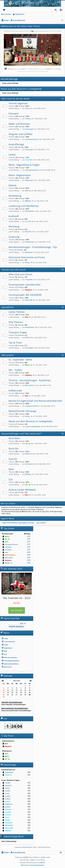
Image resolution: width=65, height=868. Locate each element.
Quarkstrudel (30, 242)
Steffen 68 (29, 300)
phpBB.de (42, 863)
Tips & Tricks (15, 343)
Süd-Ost (13, 459)
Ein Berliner (29, 464)
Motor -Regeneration (20, 175)
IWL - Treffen (15, 370)
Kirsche (8, 815)
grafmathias (9, 772)
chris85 (8, 783)
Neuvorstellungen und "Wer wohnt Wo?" (22, 434)
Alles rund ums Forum (20, 274)
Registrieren (20, 14)
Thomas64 (29, 280)
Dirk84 (8, 820)
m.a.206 (28, 221)
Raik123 (8, 831)
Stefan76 (8, 786)
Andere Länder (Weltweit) (22, 490)
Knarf (7, 817)
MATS (27, 338)
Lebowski (8, 547)
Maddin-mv (9, 563)
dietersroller (29, 180)
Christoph (8, 550)
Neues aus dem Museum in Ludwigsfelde (30, 421)
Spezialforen (8, 307)
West (11, 469)
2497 (29, 544)
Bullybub (28, 474)
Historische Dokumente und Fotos (27, 257)
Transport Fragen (18, 332)
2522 (29, 542)
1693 (29, 555)
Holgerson (9, 804)
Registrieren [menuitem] (62, 10)
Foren (5, 10)
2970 (29, 539)
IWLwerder (9, 825)
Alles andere (8, 355)
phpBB (25, 857)
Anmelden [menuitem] (56, 10)
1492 (29, 563)
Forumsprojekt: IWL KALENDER (25, 295)
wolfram (8, 799)
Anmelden (7, 14)
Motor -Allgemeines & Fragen (24, 165)
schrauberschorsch (32, 139)
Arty (28, 860)
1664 (29, 558)
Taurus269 (9, 828)
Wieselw (8, 809)
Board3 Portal (27, 847)
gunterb (8, 796)
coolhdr (8, 812)
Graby (7, 794)
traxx (6, 552)
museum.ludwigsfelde (33, 426)
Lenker (12, 155)
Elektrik (13, 185)
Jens (7, 542)
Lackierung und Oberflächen (24, 206)
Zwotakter (9, 823)
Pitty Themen (16, 322)
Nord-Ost (14, 449)
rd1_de (28, 444)
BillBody (28, 201)
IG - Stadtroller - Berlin (20, 360)
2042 (29, 550)
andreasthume (10, 555)
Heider (7, 788)
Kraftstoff (14, 216)
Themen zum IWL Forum (14, 270)
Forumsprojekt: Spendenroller (25, 285)
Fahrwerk (14, 114)
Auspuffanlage (16, 144)
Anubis (8, 791)
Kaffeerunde (15, 391)
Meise (27, 365)
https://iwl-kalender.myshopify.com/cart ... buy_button (24, 523)
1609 (29, 560)
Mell (26, 191)
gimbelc (8, 807)
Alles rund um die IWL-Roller (16, 99)
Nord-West (14, 438)
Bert (27, 317)
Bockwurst (29, 252)
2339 (29, 547)
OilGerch (8, 775)
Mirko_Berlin (29, 385)
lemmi (27, 108)
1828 (29, 552)
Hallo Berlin (9, 558)
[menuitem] (17, 639)
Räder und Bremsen (19, 124)
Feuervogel (29, 129)
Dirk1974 (28, 232)
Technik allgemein (18, 103)
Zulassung (14, 237)
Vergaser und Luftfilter (21, 134)
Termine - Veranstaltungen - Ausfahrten (30, 380)
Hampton (28, 290)
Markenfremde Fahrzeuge (22, 411)
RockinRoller (29, 211)
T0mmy (28, 119)
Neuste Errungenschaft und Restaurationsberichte (35, 401)
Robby (27, 263)
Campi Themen (17, 312)
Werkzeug (14, 226)
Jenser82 (28, 160)
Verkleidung (15, 196)
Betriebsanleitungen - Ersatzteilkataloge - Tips (33, 247)
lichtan (8, 801)
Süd (11, 479)
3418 (29, 536)
